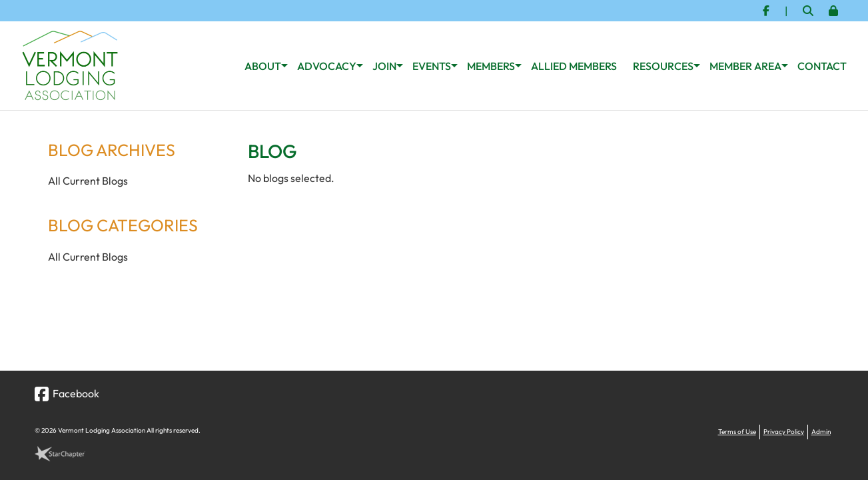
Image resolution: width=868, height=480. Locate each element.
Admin (821, 432)
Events (432, 66)
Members (491, 66)
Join (384, 66)
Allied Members (574, 66)
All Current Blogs (88, 181)
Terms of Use (737, 432)
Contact (822, 66)
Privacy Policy (784, 432)
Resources (663, 66)
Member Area (745, 66)
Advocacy (327, 66)
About (263, 66)
